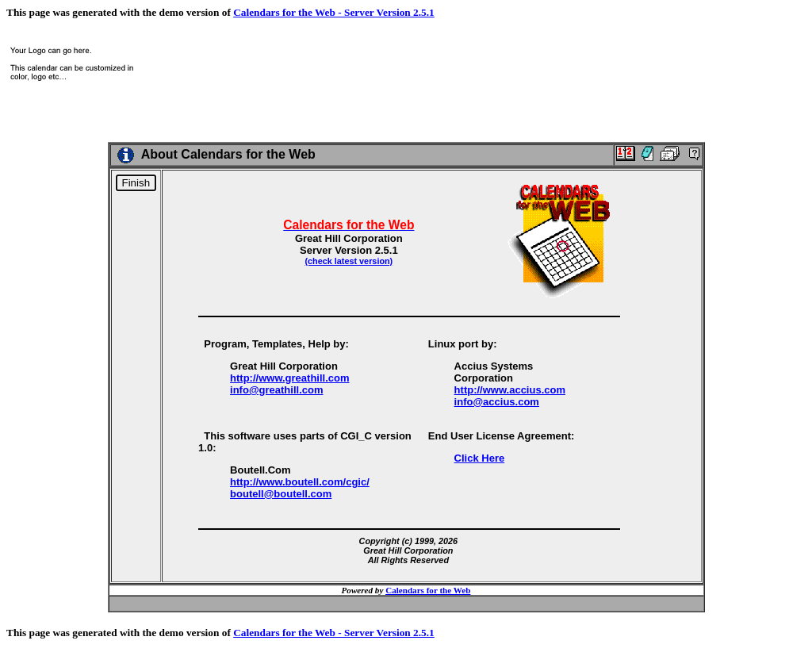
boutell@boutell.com (281, 494)
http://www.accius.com (510, 390)
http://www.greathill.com (289, 378)
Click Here (480, 458)
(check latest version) (349, 261)
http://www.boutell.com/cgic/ (300, 482)
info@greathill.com (276, 390)
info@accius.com (497, 402)
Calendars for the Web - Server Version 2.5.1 (334, 12)
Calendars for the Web (428, 590)
